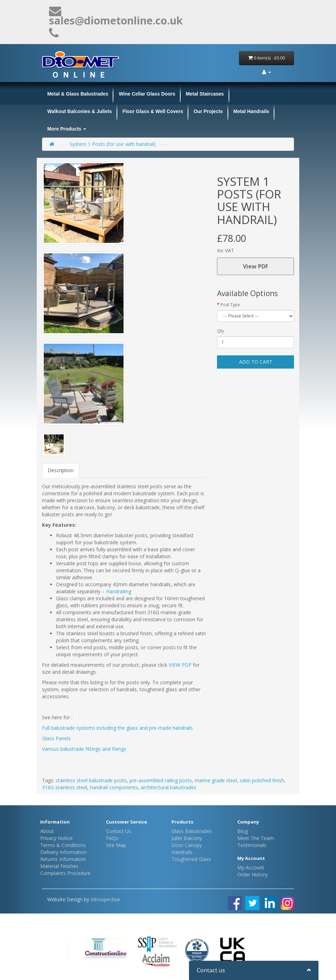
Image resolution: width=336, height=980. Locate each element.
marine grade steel (216, 780)
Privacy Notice (57, 838)
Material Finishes (59, 866)
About (47, 831)
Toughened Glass (191, 859)
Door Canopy (187, 845)
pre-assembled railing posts (161, 780)
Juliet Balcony (187, 838)
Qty (220, 331)
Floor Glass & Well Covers (153, 111)
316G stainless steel (65, 787)
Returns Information (63, 859)
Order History (253, 874)
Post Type (230, 305)
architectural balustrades (169, 787)
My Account (251, 867)
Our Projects (208, 111)
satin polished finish (262, 780)
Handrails (182, 852)
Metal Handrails (251, 111)
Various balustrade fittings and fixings (84, 749)
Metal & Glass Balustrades (78, 94)
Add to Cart (256, 362)
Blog (243, 831)
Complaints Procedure (65, 873)
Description (61, 470)
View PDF (255, 266)
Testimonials (252, 845)
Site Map (116, 845)
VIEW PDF (180, 665)
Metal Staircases (205, 94)
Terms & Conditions (63, 845)
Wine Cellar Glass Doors (147, 94)
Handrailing (119, 591)
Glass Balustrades (192, 831)
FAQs (112, 838)
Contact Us (119, 831)
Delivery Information (64, 852)
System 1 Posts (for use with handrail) (113, 144)
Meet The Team (256, 838)
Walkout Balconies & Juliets (80, 111)
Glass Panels (56, 738)
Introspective (105, 899)
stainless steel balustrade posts (91, 780)
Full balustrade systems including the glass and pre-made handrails (117, 728)
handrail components (114, 787)
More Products (67, 129)
